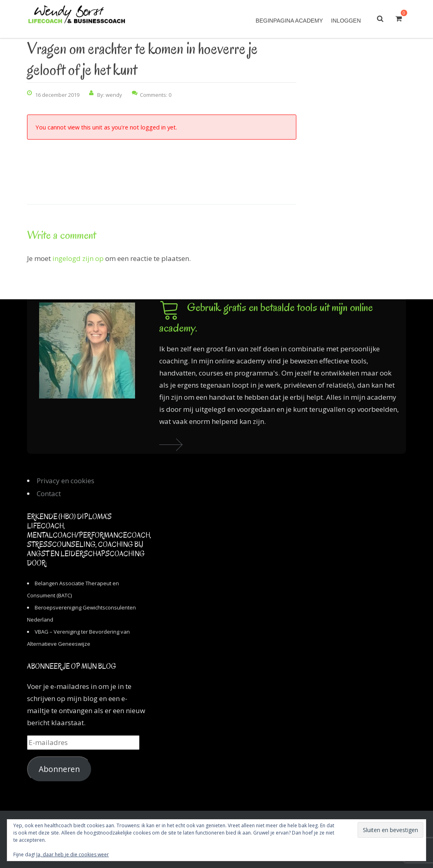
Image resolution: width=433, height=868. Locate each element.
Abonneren (59, 769)
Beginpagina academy (289, 21)
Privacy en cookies (66, 481)
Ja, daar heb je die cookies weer (73, 854)
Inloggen (346, 21)
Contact (49, 493)
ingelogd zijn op (78, 258)
